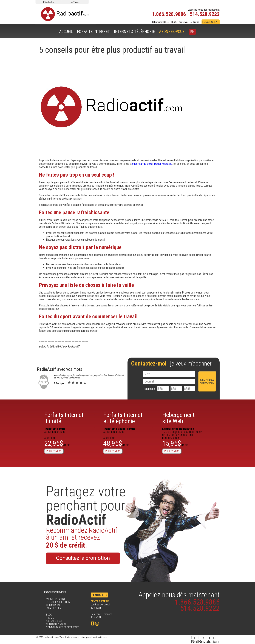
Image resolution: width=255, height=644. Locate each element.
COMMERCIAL (53, 605)
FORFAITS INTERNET (93, 32)
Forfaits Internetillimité (64, 418)
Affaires (75, 2)
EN (192, 32)
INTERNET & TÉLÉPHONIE (134, 32)
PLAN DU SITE (99, 595)
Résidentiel (49, 2)
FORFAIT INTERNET (56, 599)
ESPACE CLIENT (211, 22)
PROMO (50, 618)
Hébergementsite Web (178, 418)
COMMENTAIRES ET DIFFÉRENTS (63, 627)
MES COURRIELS (161, 22)
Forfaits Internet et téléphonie (123, 418)
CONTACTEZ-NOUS (189, 22)
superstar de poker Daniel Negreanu (152, 164)
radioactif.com (51, 637)
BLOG (174, 22)
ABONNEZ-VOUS (172, 32)
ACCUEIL (66, 32)
